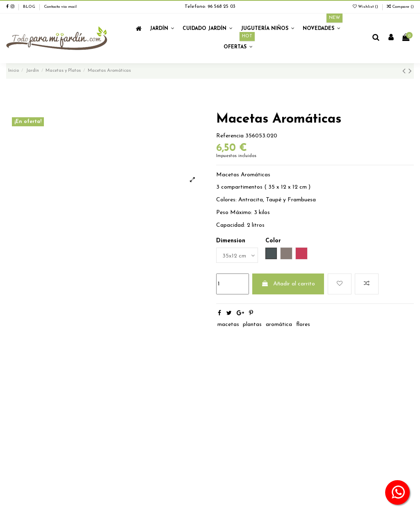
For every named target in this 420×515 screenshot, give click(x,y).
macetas (228, 325)
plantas (252, 325)
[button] (162, 29)
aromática (279, 325)
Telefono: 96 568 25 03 (210, 7)
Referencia (230, 136)
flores (303, 325)
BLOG (29, 7)
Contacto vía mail (60, 7)
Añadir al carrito (288, 284)
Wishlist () (366, 7)
